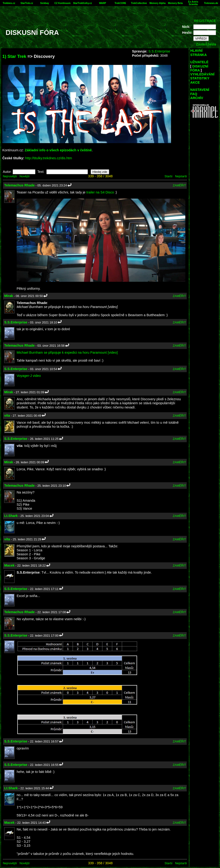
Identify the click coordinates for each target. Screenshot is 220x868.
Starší (168, 176)
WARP (103, 3)
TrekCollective (139, 3)
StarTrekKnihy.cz (82, 3)
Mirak (9, 296)
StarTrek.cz (27, 3)
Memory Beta (175, 3)
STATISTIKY (200, 78)
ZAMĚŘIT (179, 185)
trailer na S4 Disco (100, 192)
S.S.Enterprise (159, 51)
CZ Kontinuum (62, 3)
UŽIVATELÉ (199, 62)
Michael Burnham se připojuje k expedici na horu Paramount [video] (67, 352)
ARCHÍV (197, 98)
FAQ (194, 94)
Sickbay (45, 3)
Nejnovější (10, 176)
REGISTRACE (205, 21)
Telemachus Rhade (19, 185)
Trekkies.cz (9, 3)
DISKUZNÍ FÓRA (199, 68)
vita (7, 415)
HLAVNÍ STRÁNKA (198, 53)
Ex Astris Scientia (193, 3)
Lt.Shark (11, 516)
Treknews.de (211, 3)
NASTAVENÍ (200, 90)
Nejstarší (181, 176)
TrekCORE (120, 3)
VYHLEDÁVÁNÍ (202, 74)
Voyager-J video (29, 376)
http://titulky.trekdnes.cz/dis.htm (49, 158)
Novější (24, 176)
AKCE (195, 82)
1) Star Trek (14, 56)
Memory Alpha (158, 3)
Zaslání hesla (206, 44)
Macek (9, 565)
